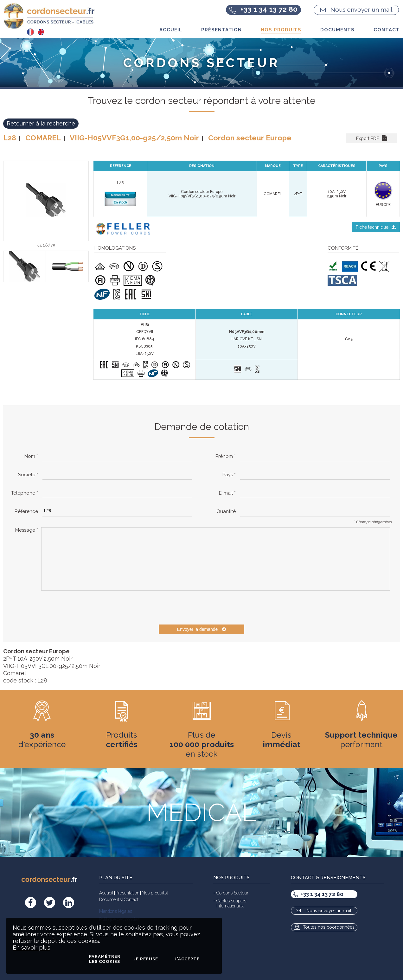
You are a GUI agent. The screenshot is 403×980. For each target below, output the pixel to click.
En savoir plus (32, 948)
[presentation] (89, 607)
